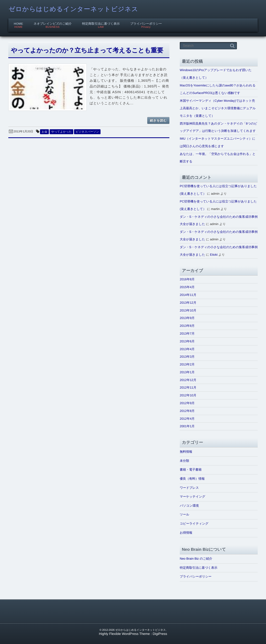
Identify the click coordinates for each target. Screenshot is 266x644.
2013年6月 (187, 341)
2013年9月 (187, 318)
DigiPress (160, 634)
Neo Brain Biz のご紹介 (196, 559)
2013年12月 (188, 303)
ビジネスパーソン (87, 132)
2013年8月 (187, 326)
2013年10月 (188, 310)
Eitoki (214, 255)
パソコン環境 (189, 506)
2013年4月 (187, 349)
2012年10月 (188, 395)
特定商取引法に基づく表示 (199, 568)
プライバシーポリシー (196, 577)
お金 (44, 132)
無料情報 (186, 452)
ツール (185, 514)
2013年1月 (187, 372)
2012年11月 (188, 388)
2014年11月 (188, 295)
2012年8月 (187, 411)
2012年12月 (188, 380)
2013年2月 (187, 364)
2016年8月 (187, 279)
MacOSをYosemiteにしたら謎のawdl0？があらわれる (218, 85)
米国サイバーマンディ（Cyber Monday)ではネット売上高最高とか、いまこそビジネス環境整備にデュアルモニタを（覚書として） (218, 108)
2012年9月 (187, 403)
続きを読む (158, 120)
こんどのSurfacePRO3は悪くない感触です (210, 93)
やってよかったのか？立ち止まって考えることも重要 (87, 50)
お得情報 (186, 533)
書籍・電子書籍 (191, 470)
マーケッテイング (192, 497)
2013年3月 (187, 357)
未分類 (184, 461)
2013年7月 (187, 334)
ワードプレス (189, 488)
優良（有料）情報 (192, 479)
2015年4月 (187, 287)
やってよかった (61, 132)
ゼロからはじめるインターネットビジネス (73, 9)
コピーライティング (194, 524)
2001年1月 (187, 426)
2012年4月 (187, 419)
